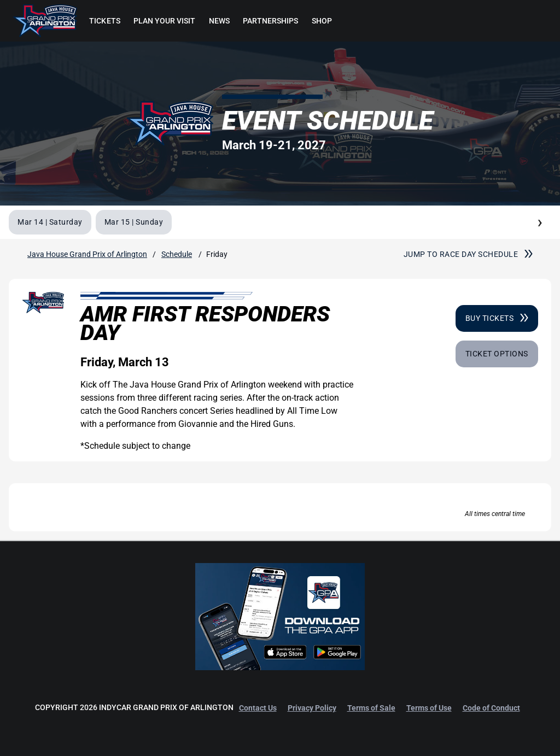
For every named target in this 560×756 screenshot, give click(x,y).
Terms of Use (429, 708)
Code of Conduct (491, 708)
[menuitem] (105, 21)
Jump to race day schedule (468, 254)
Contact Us (258, 708)
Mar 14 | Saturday (50, 222)
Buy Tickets (497, 318)
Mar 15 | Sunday (134, 222)
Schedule (177, 254)
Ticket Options (497, 354)
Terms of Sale (371, 708)
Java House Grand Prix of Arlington (87, 254)
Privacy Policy (312, 708)
